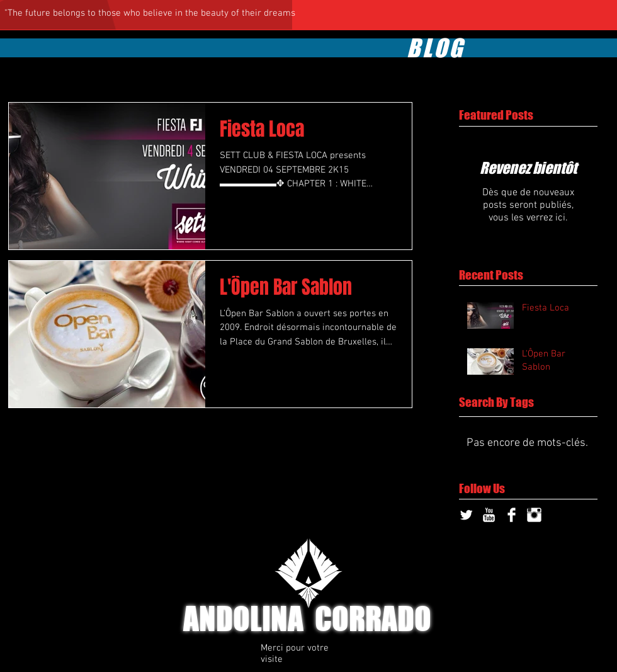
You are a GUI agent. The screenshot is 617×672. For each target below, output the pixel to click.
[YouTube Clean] (489, 515)
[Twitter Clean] (466, 515)
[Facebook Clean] (512, 515)
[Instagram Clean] (534, 515)
